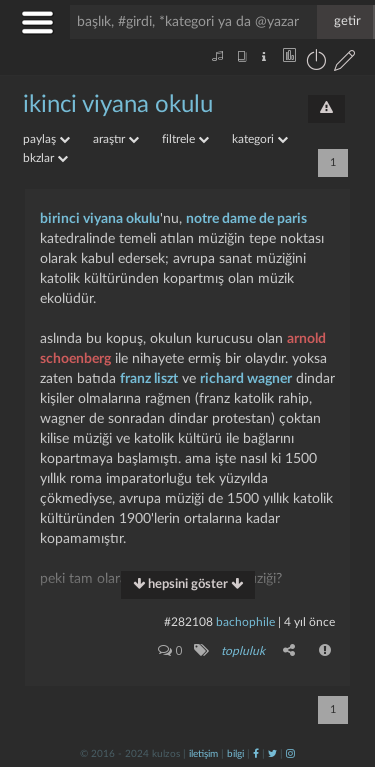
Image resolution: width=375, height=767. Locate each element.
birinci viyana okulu (100, 219)
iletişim (203, 754)
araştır (116, 139)
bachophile (245, 622)
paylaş (46, 139)
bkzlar (45, 158)
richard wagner (246, 379)
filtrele (185, 139)
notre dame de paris (246, 219)
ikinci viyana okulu (118, 105)
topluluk (243, 651)
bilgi (235, 754)
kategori (260, 139)
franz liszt (149, 379)
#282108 (188, 622)
